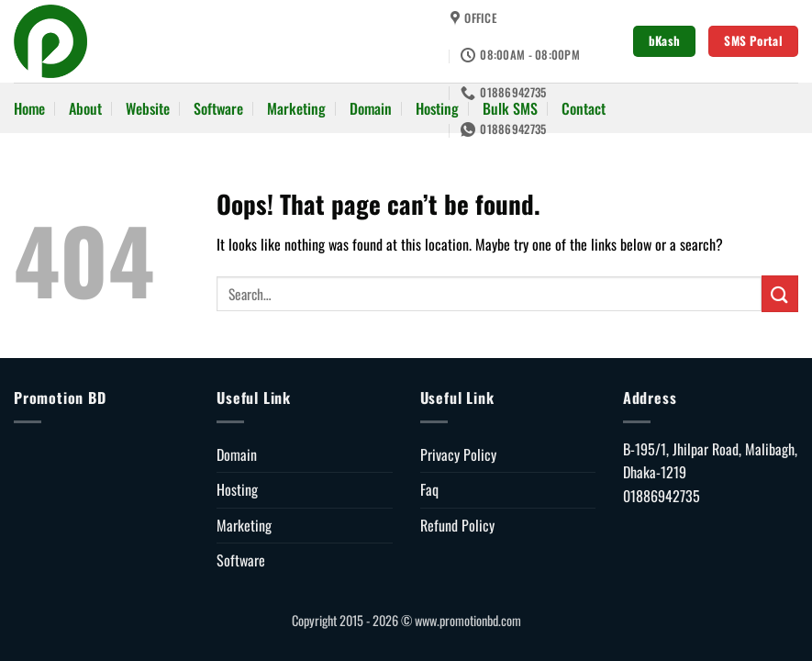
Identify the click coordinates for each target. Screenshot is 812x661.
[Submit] (780, 293)
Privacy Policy (458, 454)
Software (218, 108)
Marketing (296, 108)
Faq (429, 489)
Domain (371, 108)
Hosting (437, 108)
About (85, 108)
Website (148, 108)
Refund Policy (457, 525)
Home (29, 108)
